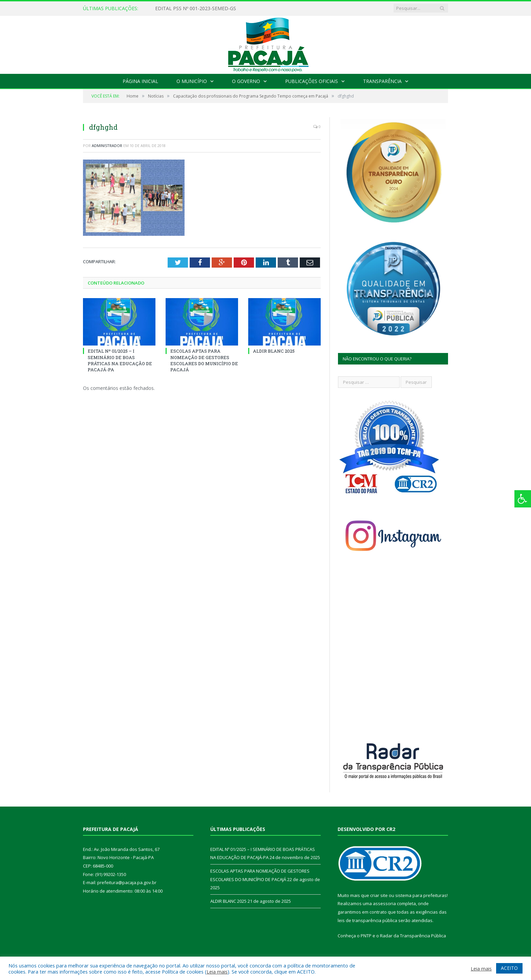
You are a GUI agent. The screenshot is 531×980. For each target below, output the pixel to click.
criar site (379, 895)
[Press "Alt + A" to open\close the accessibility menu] (523, 499)
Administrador (107, 145)
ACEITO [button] (509, 968)
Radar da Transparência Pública (413, 936)
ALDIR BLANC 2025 (274, 351)
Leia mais (217, 972)
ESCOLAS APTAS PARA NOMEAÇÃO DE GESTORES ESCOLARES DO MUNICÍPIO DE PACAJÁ (204, 360)
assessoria (384, 903)
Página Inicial (140, 81)
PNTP (366, 936)
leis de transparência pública (367, 920)
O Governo (246, 81)
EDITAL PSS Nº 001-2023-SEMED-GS (196, 8)
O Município (192, 81)
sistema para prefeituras (421, 895)
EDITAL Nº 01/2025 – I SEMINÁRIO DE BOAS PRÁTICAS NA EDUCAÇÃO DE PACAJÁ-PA (120, 360)
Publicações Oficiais (312, 81)
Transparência (382, 81)
